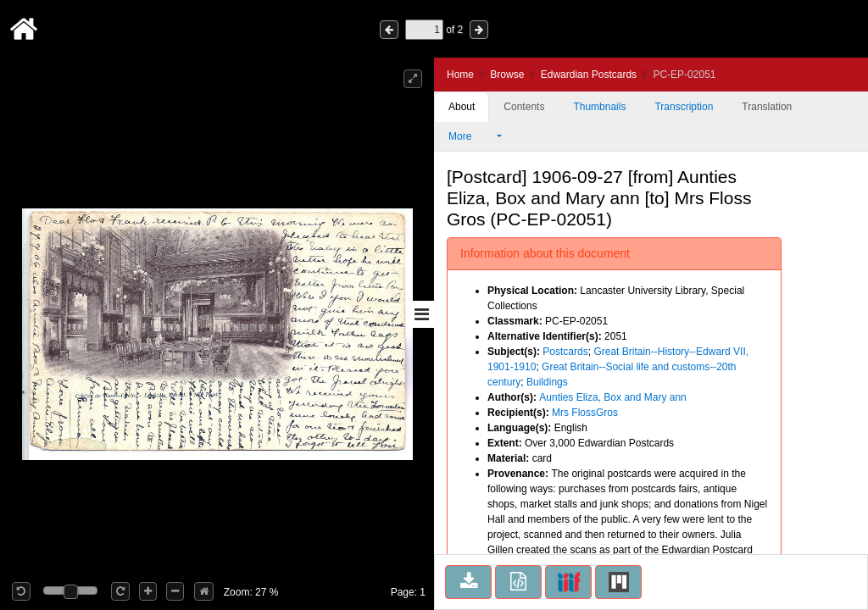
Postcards (565, 352)
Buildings (547, 382)
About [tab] (462, 107)
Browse (507, 75)
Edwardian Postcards (589, 75)
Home (460, 75)
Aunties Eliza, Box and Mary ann (612, 397)
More (471, 136)
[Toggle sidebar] (421, 314)
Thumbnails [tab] (599, 107)
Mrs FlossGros (585, 413)
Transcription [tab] (684, 107)
